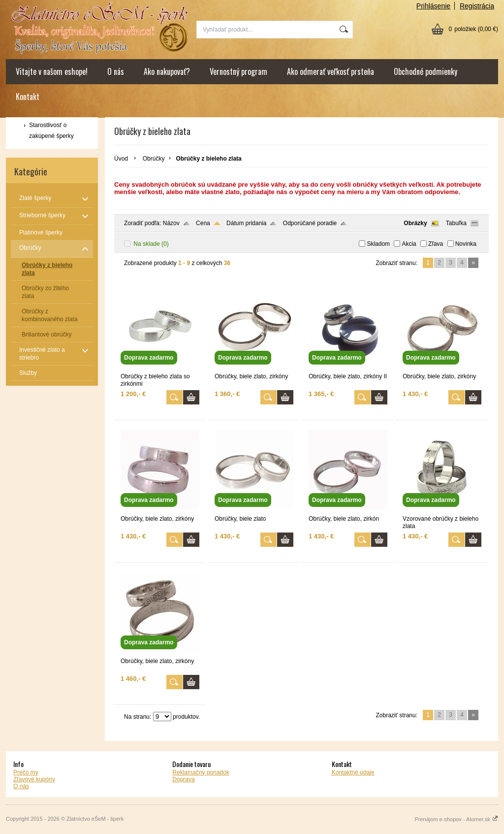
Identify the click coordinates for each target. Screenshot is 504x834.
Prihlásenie (433, 6)
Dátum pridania (246, 223)
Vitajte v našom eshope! (52, 71)
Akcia (409, 244)
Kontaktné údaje (353, 772)
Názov (171, 223)
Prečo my (26, 772)
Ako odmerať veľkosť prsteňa (331, 71)
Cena (203, 223)
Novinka (466, 244)
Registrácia (477, 6)
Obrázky (415, 223)
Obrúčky (154, 159)
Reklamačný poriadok (201, 772)
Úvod (121, 159)
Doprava (183, 779)
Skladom (378, 244)
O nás (116, 71)
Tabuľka (456, 223)
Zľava (436, 244)
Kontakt (28, 97)
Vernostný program (238, 71)
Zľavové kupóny (34, 779)
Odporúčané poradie (310, 223)
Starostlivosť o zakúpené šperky (51, 131)
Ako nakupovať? (167, 71)
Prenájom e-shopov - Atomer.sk (456, 819)
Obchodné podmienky (425, 71)
